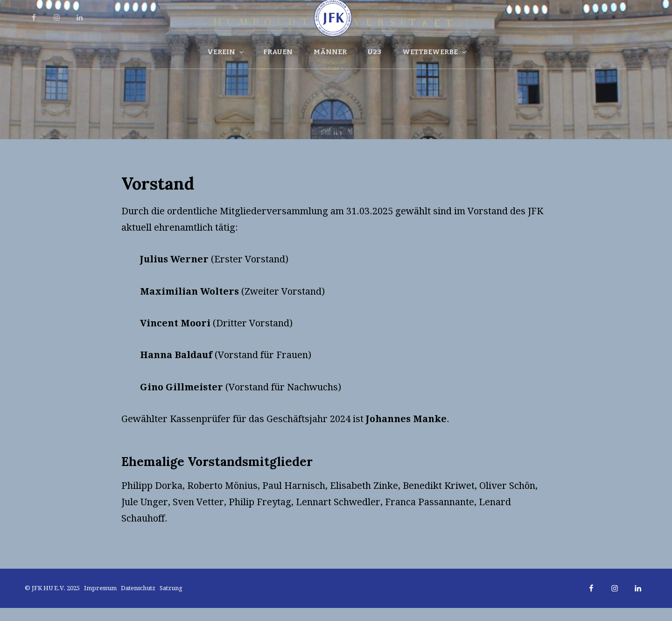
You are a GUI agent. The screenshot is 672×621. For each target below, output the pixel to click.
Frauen (278, 52)
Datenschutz (138, 588)
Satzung (171, 588)
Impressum (100, 588)
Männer (330, 52)
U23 (374, 52)
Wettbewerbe (435, 52)
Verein (226, 52)
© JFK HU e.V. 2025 (53, 588)
